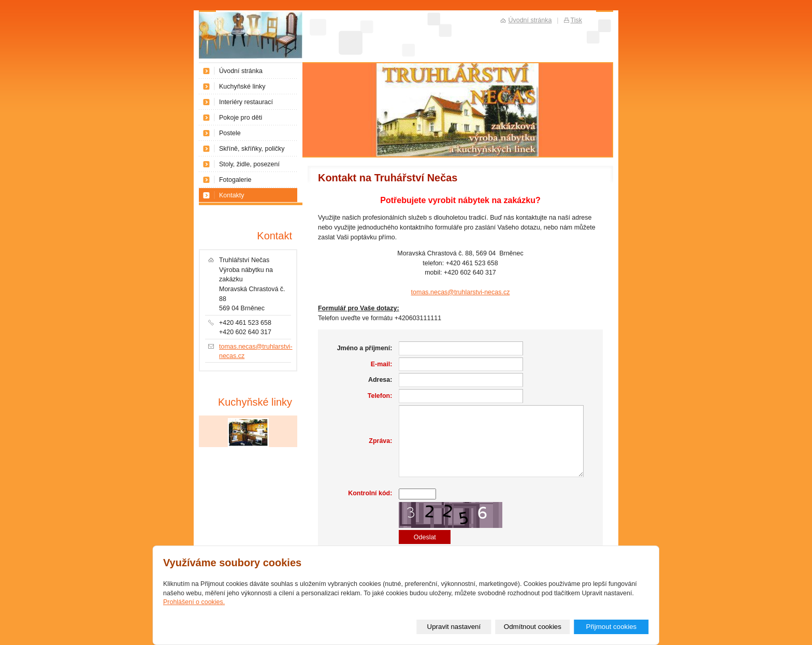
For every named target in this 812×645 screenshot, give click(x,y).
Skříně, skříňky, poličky (252, 149)
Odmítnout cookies (533, 627)
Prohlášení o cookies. (194, 602)
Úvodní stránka (241, 71)
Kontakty (232, 195)
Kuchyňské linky (242, 87)
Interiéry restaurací (246, 102)
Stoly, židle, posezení (249, 164)
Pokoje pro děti (241, 118)
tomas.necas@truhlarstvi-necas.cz (461, 292)
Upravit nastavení (454, 627)
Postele (230, 133)
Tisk (576, 20)
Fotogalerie (235, 180)
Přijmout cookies (611, 627)
